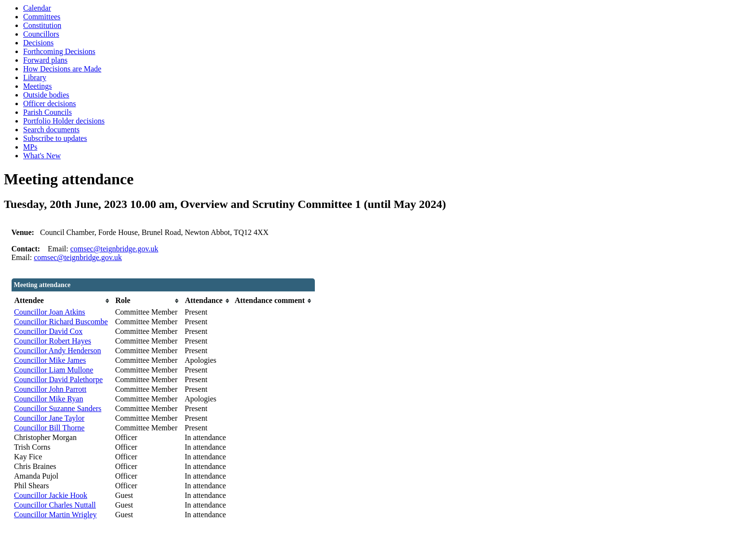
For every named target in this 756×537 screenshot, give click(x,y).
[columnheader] (62, 301)
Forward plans (45, 60)
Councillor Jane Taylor (49, 418)
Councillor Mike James (50, 360)
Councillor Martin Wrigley (55, 515)
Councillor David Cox (48, 331)
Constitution (42, 25)
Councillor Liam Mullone (54, 370)
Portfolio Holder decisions (64, 121)
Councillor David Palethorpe (58, 379)
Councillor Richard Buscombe (61, 322)
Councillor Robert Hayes (53, 341)
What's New (42, 156)
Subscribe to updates (55, 138)
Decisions (38, 43)
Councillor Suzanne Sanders (58, 408)
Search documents (51, 130)
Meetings (38, 86)
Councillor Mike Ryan (48, 399)
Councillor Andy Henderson (57, 351)
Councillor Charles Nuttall (55, 505)
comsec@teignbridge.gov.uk (115, 249)
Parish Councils (47, 112)
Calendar (37, 8)
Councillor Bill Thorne (49, 428)
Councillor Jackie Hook (51, 495)
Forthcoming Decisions (59, 51)
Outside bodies (46, 95)
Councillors (41, 34)
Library (35, 77)
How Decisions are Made (62, 69)
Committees (42, 17)
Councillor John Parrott (50, 389)
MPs (30, 147)
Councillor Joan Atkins (50, 312)
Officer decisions (49, 103)
